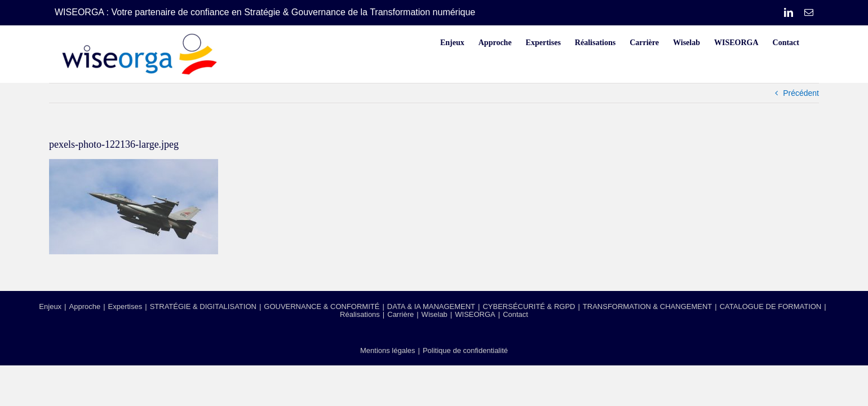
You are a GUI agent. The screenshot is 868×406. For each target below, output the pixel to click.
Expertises (125, 306)
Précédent (801, 93)
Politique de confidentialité (465, 350)
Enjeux (50, 306)
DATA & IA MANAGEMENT (431, 306)
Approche (85, 306)
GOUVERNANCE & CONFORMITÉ (322, 306)
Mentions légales (388, 350)
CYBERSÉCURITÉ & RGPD (529, 306)
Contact (515, 314)
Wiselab (435, 314)
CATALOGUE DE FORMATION (771, 306)
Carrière (400, 314)
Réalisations (360, 314)
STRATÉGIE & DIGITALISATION (203, 306)
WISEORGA (475, 314)
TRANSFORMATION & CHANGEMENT (647, 306)
